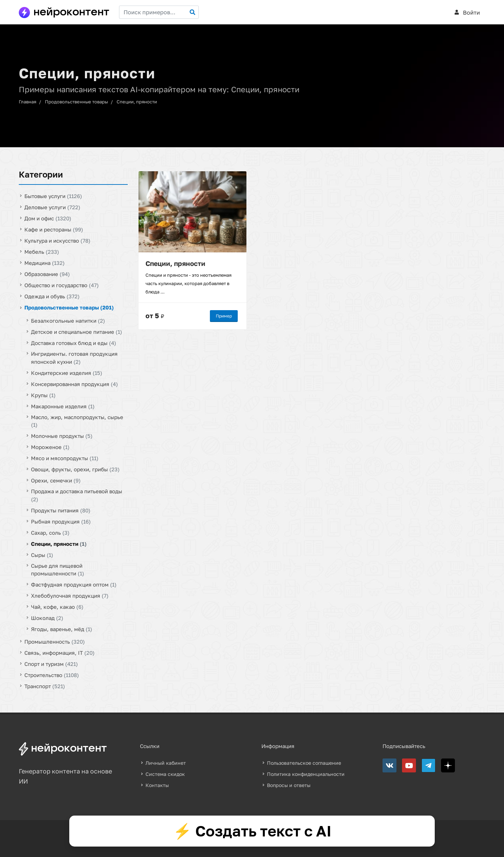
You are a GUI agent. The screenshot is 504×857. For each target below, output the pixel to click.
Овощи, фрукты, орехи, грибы (75, 469)
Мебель (42, 252)
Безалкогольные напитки (68, 321)
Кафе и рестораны (54, 229)
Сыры (42, 555)
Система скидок (165, 774)
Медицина (45, 263)
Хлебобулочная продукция (70, 596)
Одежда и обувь (52, 296)
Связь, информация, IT (60, 653)
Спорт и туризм (51, 664)
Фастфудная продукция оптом (74, 584)
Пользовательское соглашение (304, 763)
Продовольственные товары (76, 102)
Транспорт (45, 686)
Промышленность (55, 642)
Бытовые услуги (53, 196)
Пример (224, 316)
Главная (27, 102)
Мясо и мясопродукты (65, 458)
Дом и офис (48, 218)
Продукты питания (61, 510)
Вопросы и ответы (289, 785)
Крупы (43, 395)
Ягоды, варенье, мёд (62, 629)
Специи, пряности (137, 102)
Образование (47, 274)
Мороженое (50, 447)
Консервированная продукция (74, 384)
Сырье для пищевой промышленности (58, 569)
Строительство (52, 675)
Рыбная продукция (61, 521)
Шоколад (47, 618)
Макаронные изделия (63, 406)
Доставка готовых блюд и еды (74, 343)
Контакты (157, 785)
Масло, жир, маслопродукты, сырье (77, 421)
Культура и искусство (57, 241)
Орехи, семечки (56, 480)
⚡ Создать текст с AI (252, 831)
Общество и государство (62, 285)
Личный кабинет (166, 763)
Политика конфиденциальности (306, 774)
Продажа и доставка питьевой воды (77, 495)
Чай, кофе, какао (57, 607)
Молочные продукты (62, 436)
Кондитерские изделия (67, 372)
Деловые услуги (52, 207)
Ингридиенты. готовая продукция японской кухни (74, 358)
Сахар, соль (50, 532)
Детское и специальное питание (77, 332)
